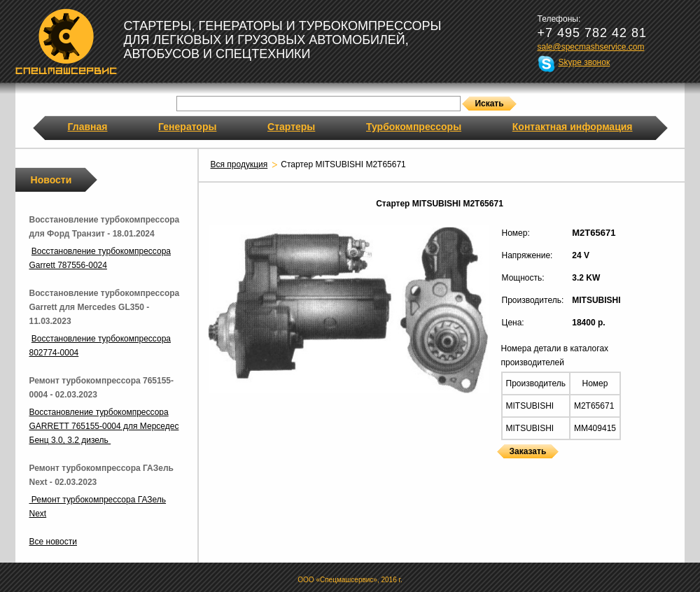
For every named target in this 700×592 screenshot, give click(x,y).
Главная (88, 127)
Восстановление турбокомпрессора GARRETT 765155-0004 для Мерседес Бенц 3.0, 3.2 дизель (104, 426)
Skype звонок (584, 62)
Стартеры (291, 127)
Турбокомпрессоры (414, 127)
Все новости (53, 542)
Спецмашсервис (66, 41)
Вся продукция (239, 164)
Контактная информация (573, 127)
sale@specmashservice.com (591, 47)
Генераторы (187, 127)
